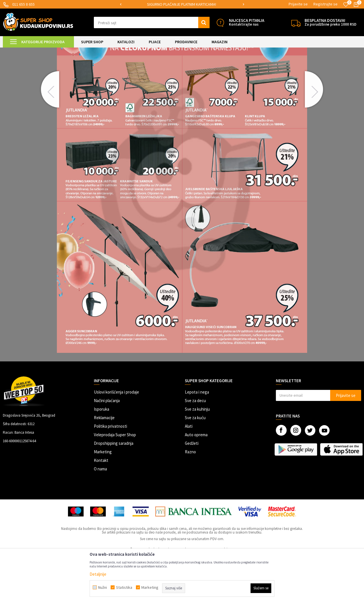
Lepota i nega (197, 440)
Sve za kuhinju (197, 457)
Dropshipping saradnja (114, 491)
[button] (152, 22)
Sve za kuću (195, 465)
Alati (189, 474)
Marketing (103, 499)
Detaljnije (98, 574)
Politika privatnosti (110, 474)
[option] (182, 4)
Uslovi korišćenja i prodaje (116, 440)
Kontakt (101, 508)
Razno (190, 499)
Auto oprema (196, 482)
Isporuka (102, 457)
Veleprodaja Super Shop (115, 482)
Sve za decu (195, 448)
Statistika (124, 587)
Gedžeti (192, 491)
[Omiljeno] (346, 5)
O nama (100, 516)
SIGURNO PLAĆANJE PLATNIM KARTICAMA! (182, 4)
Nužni (103, 587)
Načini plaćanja (107, 448)
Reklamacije (104, 465)
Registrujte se (325, 4)
